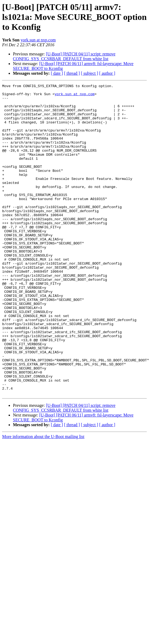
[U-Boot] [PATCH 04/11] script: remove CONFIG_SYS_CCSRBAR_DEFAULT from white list (64, 56)
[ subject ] (90, 73)
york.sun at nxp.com (38, 40)
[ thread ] (72, 73)
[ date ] (57, 73)
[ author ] (107, 73)
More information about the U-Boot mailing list (43, 499)
